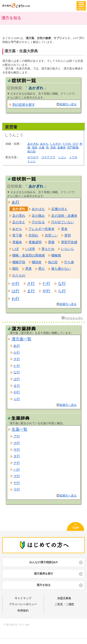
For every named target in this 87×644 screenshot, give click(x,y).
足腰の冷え (59, 209)
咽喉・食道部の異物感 (29, 255)
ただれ (67, 144)
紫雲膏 (11, 127)
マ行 (17, 476)
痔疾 (53, 148)
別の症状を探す (24, 105)
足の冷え (19, 222)
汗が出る (38, 222)
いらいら (68, 249)
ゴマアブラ (48, 157)
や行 (46, 291)
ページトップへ (74, 318)
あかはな (38, 209)
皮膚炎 (61, 148)
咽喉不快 (19, 262)
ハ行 (17, 470)
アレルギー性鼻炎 (42, 229)
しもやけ (55, 144)
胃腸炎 (17, 242)
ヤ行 (17, 483)
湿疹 (35, 148)
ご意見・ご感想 (64, 604)
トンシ (32, 161)
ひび (75, 144)
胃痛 (51, 242)
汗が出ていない (63, 222)
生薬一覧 (19, 429)
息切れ (33, 235)
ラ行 (17, 489)
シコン (62, 157)
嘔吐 (16, 269)
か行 (16, 283)
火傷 (42, 148)
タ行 (17, 456)
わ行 (16, 299)
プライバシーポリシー (23, 604)
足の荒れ (19, 216)
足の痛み (38, 216)
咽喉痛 (56, 255)
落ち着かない (61, 269)
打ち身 (69, 262)
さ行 (31, 283)
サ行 (17, 450)
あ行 (16, 202)
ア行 (17, 436)
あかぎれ (33, 144)
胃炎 (64, 229)
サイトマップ (23, 598)
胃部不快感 (69, 242)
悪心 (42, 269)
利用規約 (23, 611)
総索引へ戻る (68, 104)
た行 (46, 283)
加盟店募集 (64, 598)
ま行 (31, 291)
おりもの (19, 275)
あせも (44, 144)
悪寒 (29, 269)
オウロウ (33, 157)
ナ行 (17, 463)
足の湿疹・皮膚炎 (64, 216)
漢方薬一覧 (21, 339)
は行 (16, 291)
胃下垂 (17, 235)
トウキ (73, 157)
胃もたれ (48, 249)
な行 (62, 283)
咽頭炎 (37, 262)
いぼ (16, 249)
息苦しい (51, 235)
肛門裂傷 (73, 148)
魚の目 (32, 151)
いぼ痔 (30, 249)
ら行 (62, 291)
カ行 (17, 443)
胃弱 (68, 235)
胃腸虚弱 (35, 242)
